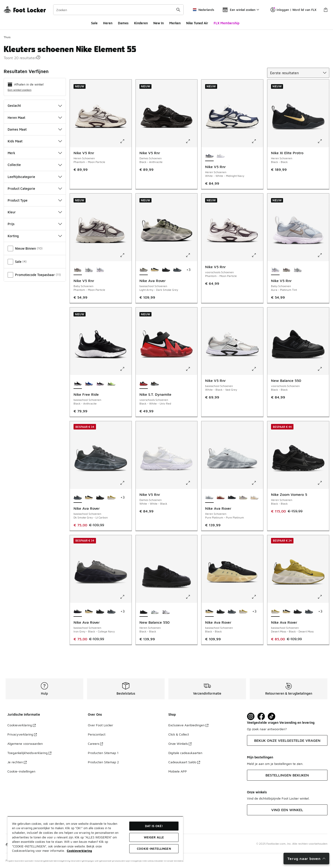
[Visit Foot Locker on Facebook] (261, 716)
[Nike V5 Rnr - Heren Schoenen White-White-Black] (221, 156)
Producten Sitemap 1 (103, 753)
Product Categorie (35, 189)
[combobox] (118, 10)
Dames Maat (35, 129)
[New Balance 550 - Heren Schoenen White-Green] (155, 612)
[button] (38, 57)
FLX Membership (227, 23)
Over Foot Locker (100, 725)
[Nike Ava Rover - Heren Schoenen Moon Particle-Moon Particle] (243, 498)
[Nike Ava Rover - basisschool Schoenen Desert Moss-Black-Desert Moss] (111, 498)
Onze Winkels (180, 744)
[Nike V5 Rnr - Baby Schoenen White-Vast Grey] (89, 270)
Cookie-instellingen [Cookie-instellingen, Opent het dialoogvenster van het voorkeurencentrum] (154, 849)
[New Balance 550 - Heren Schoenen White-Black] (166, 612)
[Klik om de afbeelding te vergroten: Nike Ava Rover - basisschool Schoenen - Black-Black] (257, 597)
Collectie (35, 165)
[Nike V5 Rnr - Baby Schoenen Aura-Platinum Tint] (100, 270)
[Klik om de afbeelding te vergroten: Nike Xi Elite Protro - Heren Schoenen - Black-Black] (323, 141)
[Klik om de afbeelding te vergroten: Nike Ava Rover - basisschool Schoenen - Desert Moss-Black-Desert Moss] (323, 597)
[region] (95, 838)
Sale (94, 23)
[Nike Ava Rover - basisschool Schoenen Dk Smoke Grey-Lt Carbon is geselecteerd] (78, 498)
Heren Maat (35, 118)
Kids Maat (35, 141)
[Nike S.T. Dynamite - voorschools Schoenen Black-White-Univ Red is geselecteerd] (144, 384)
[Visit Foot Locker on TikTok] (272, 716)
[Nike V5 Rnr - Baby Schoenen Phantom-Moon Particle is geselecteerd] (78, 270)
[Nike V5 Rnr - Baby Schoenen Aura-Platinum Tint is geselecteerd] (275, 270)
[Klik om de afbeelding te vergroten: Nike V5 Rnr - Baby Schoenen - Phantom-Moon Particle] (126, 255)
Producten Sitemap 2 (103, 762)
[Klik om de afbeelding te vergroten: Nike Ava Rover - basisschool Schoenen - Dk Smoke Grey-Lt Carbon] (126, 483)
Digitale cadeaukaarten (185, 753)
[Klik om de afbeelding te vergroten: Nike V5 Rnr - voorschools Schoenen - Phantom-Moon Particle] (257, 255)
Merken (175, 23)
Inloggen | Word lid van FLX (293, 10)
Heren (108, 23)
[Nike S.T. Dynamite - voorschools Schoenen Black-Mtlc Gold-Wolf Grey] (155, 384)
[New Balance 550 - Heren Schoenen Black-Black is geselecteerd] (144, 612)
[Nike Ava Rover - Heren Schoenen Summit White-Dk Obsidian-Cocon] (254, 498)
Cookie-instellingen (21, 771)
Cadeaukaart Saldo (184, 762)
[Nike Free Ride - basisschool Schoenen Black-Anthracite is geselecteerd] (78, 384)
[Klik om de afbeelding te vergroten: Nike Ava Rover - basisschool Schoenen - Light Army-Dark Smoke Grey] (191, 255)
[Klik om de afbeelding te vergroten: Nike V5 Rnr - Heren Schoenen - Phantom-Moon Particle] (126, 141)
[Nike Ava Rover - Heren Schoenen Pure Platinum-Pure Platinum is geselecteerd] (209, 498)
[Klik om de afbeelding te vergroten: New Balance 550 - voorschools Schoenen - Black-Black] (323, 369)
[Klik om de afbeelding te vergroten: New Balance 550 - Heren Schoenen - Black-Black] (191, 597)
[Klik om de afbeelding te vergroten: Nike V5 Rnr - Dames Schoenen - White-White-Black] (191, 483)
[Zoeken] (118, 10)
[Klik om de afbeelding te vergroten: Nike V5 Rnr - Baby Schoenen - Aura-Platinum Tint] (323, 255)
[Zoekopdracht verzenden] (178, 10)
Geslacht (35, 106)
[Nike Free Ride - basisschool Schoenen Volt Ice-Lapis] (111, 384)
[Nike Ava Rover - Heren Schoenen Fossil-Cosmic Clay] (221, 498)
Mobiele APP (178, 771)
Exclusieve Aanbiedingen (188, 725)
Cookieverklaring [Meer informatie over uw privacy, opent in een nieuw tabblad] (79, 851)
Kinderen (141, 23)
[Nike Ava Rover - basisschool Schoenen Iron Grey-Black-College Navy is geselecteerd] (78, 612)
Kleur (35, 212)
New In (159, 23)
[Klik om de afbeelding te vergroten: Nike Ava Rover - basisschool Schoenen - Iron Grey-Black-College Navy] (126, 597)
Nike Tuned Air (197, 23)
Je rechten (17, 762)
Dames (123, 23)
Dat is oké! (154, 826)
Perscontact (97, 734)
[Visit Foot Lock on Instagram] (251, 716)
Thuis (7, 37)
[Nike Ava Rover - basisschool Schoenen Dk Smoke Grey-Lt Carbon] (177, 270)
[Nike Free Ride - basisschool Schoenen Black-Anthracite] (100, 384)
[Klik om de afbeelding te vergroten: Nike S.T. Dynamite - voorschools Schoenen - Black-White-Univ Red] (191, 369)
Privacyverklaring (22, 734)
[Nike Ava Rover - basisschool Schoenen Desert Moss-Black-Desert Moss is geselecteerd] (275, 612)
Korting (35, 236)
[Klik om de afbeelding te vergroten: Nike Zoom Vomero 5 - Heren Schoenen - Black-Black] (323, 483)
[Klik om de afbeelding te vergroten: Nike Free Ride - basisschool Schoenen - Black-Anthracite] (126, 369)
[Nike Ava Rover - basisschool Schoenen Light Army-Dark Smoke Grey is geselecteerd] (144, 270)
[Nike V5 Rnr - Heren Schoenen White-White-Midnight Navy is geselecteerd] (209, 156)
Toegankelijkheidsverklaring (29, 753)
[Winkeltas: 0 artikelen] (326, 10)
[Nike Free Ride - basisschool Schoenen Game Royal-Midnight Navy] (89, 384)
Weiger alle (154, 837)
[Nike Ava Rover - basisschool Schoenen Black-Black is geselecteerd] (209, 612)
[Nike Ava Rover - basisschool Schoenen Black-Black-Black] (166, 270)
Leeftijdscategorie (35, 177)
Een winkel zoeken (20, 90)
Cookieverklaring (22, 725)
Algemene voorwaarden (25, 744)
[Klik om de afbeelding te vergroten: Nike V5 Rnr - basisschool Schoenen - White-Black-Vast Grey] (257, 369)
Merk (35, 153)
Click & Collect (179, 734)
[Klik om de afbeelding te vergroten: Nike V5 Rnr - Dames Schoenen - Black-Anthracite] (191, 141)
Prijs (35, 224)
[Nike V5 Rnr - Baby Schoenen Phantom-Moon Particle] (287, 270)
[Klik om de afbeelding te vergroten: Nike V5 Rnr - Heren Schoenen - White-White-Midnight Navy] (257, 141)
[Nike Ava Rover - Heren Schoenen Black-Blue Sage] (232, 498)
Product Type (35, 200)
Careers (95, 744)
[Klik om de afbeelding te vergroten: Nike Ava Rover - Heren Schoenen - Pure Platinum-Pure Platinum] (257, 483)
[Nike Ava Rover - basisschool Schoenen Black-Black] (155, 270)
